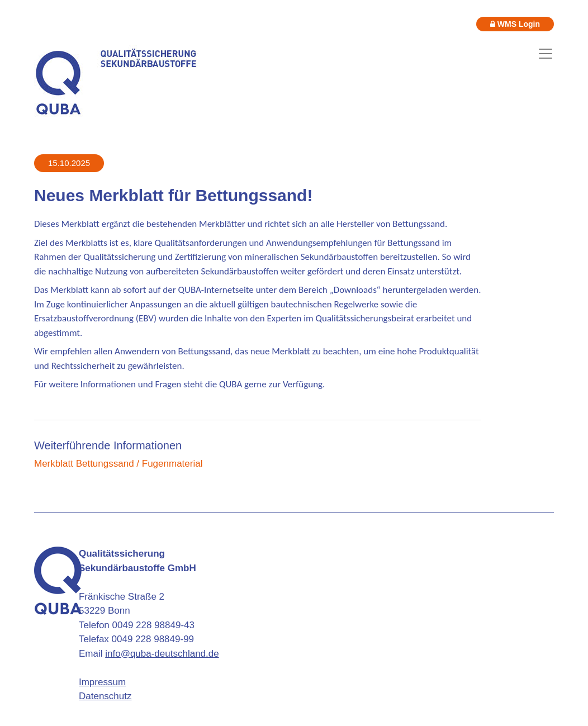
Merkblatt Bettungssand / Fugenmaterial (118, 464)
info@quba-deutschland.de (162, 654)
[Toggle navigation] (546, 54)
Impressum (102, 682)
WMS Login (515, 24)
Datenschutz (105, 696)
